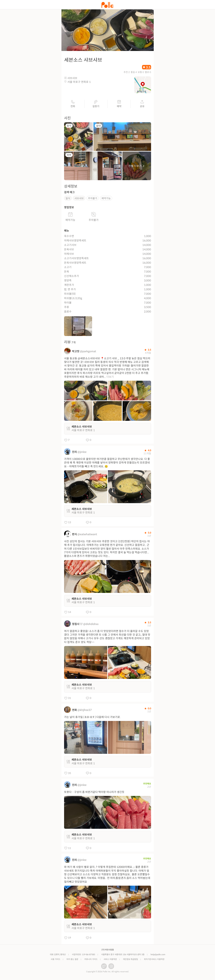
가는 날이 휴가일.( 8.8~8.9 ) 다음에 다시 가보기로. (92, 717)
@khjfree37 (85, 710)
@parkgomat (88, 352)
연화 (74, 710)
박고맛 (76, 352)
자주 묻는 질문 (72, 960)
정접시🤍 (77, 624)
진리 (74, 452)
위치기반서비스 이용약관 (154, 960)
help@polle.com (158, 955)
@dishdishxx (91, 624)
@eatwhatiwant (87, 535)
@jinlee (82, 452)
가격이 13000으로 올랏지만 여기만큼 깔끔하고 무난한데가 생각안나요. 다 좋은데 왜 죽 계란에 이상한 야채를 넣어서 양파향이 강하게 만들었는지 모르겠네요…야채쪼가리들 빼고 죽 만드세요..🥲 (107, 463)
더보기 (110, 377)
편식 (74, 535)
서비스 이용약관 (110, 960)
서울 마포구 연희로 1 (79, 82)
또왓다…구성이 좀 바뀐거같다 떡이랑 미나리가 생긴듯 (94, 792)
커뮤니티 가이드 (91, 960)
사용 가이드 (56, 960)
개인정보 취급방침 (130, 960)
